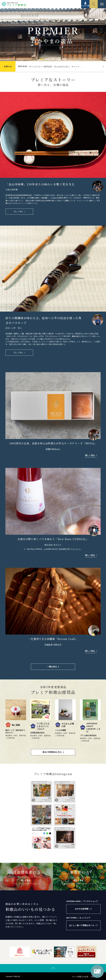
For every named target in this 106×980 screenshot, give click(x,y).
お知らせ (8, 66)
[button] (42, 59)
